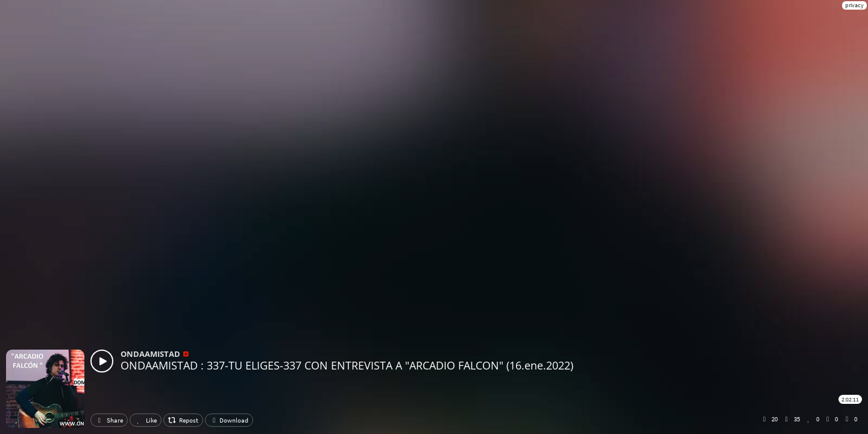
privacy (854, 5)
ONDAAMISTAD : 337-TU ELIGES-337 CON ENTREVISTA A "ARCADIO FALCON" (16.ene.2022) (347, 365)
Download (229, 420)
